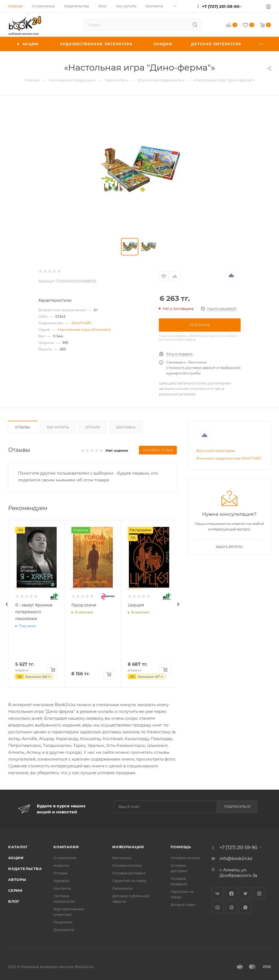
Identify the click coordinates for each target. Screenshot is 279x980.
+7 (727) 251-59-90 (221, 6)
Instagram (259, 894)
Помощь (181, 847)
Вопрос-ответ (183, 905)
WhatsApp (245, 907)
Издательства (25, 869)
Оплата (93, 427)
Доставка (126, 427)
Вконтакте (218, 894)
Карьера (61, 881)
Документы (64, 930)
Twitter (245, 894)
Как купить (58, 427)
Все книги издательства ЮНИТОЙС (229, 458)
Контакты (62, 888)
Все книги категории (216, 451)
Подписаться (237, 807)
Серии (15, 890)
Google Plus (231, 907)
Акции (16, 858)
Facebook (231, 894)
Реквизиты (122, 888)
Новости (61, 865)
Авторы (17, 880)
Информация (128, 847)
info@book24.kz (236, 858)
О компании (65, 858)
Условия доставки (129, 873)
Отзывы (23, 427)
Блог (14, 901)
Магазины (122, 858)
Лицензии (63, 922)
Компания (66, 847)
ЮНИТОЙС (82, 323)
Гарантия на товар (129, 881)
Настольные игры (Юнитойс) (84, 329)
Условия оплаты (127, 865)
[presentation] (7, 604)
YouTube (218, 907)
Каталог (18, 847)
